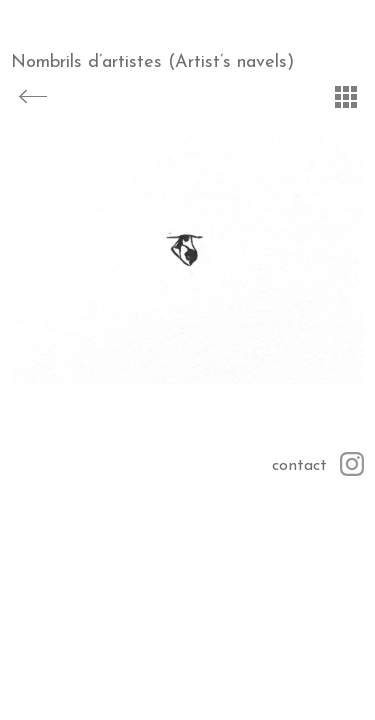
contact (299, 466)
